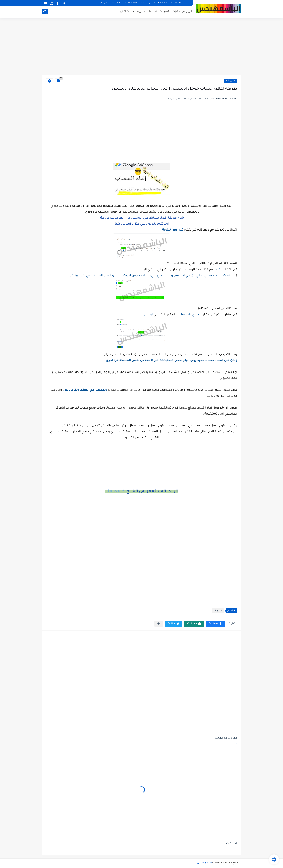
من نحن (103, 3)
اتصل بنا (116, 3)
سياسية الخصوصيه (135, 3)
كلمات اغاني (127, 12)
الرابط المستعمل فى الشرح (142, 492)
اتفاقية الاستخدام (158, 3)
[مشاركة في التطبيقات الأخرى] (159, 624)
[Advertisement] (141, 47)
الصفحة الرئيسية (180, 3)
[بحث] (45, 12)
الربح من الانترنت (182, 12)
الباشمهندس (204, 863)
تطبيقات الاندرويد (147, 12)
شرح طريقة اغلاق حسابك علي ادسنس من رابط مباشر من (142, 218)
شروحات (165, 12)
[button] (215, 624)
